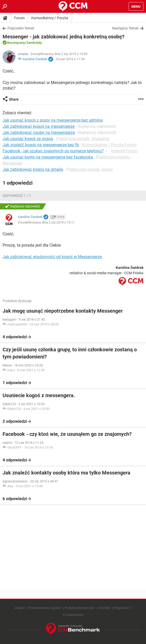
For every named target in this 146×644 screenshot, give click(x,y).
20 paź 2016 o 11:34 (70, 59)
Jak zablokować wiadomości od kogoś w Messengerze (52, 257)
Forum (19, 18)
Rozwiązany (16, 43)
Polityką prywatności (80, 608)
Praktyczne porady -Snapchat (83, 139)
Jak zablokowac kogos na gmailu (33, 169)
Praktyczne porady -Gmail (90, 169)
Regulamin (122, 608)
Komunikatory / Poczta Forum (109, 145)
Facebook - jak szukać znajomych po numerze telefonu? (53, 151)
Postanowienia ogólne (44, 608)
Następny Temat (125, 28)
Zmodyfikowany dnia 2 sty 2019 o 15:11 (46, 222)
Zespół (19, 608)
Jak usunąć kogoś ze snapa (28, 139)
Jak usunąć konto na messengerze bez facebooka (48, 157)
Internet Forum (124, 151)
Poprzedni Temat (21, 28)
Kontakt (104, 608)
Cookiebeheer (73, 615)
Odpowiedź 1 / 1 (17, 196)
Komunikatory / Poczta (50, 18)
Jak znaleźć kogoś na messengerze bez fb (41, 145)
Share (14, 99)
